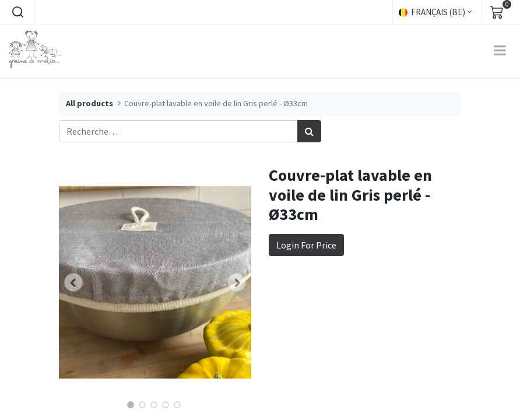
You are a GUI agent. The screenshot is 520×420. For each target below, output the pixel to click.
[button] (17, 12)
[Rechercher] (309, 131)
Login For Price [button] (306, 245)
